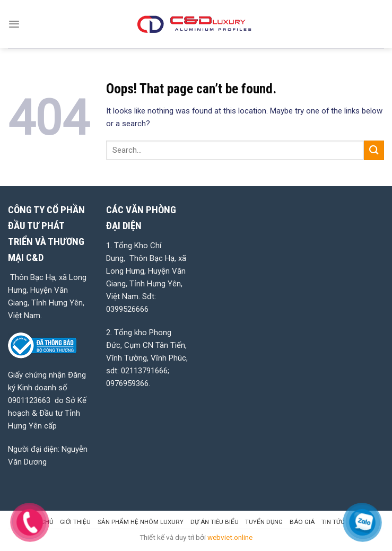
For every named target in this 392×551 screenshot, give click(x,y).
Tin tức (333, 522)
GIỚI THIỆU (75, 522)
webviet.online (230, 537)
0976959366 (127, 383)
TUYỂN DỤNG (264, 522)
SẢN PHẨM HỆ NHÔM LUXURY (141, 522)
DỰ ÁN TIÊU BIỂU (215, 522)
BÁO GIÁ (302, 522)
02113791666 (144, 371)
